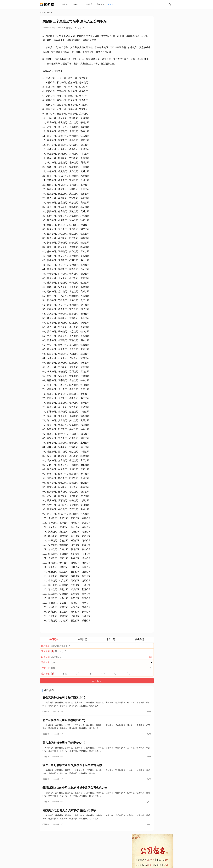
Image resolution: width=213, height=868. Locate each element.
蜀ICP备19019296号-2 (122, 860)
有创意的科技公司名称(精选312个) (64, 707)
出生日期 (45, 666)
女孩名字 (78, 4)
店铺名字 (101, 4)
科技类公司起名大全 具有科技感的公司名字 (69, 824)
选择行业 (45, 677)
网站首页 (66, 4)
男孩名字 (89, 4)
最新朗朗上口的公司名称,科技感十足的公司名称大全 (75, 801)
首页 (41, 13)
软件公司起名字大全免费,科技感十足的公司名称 (72, 777)
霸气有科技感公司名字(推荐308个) (64, 730)
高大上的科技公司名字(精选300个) (64, 754)
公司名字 (113, 4)
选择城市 (45, 671)
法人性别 (45, 660)
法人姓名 (45, 655)
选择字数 (45, 682)
